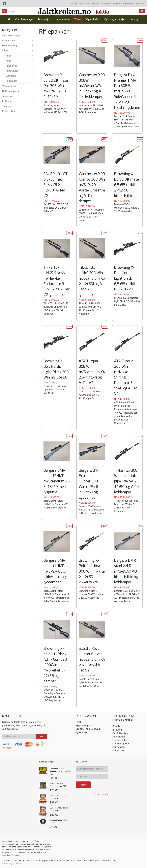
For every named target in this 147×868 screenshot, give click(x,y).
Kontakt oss (140, 4)
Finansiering (95, 4)
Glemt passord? (101, 794)
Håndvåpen (11, 81)
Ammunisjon (44, 19)
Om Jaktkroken (84, 4)
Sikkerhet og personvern (88, 729)
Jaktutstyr (134, 19)
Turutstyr (7, 106)
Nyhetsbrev (81, 732)
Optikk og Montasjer (115, 19)
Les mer (33, 852)
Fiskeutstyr (8, 101)
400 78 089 (76, 861)
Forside (116, 726)
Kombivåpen (12, 71)
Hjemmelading (62, 19)
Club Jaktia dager (24, 19)
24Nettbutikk (18, 864)
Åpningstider (117, 4)
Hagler (9, 61)
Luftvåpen (11, 76)
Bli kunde (117, 730)
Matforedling (8, 111)
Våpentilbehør (93, 19)
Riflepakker (11, 66)
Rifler (8, 56)
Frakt (78, 722)
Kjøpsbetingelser (128, 4)
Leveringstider (106, 4)
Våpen (78, 19)
